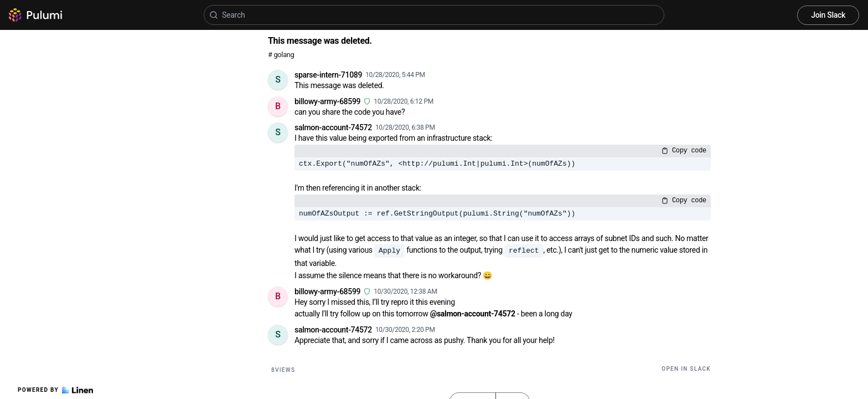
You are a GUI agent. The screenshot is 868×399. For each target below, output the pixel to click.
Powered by (55, 390)
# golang (281, 55)
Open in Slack (686, 369)
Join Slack (828, 15)
